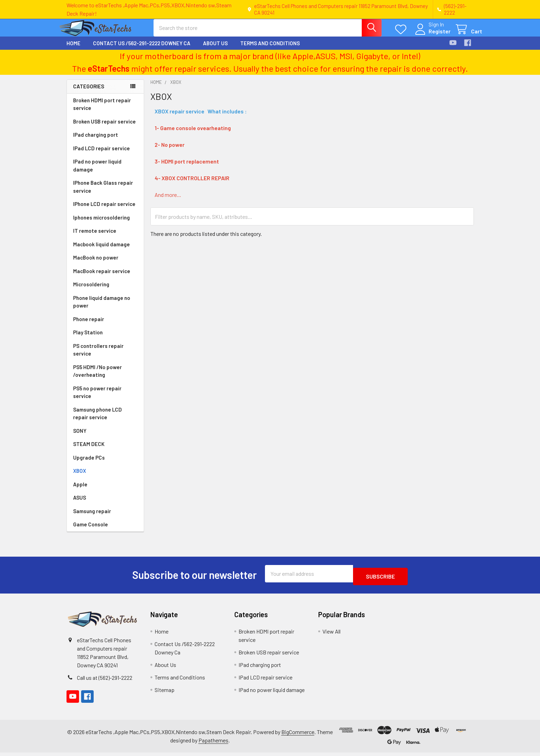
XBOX (80, 477)
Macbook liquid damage (101, 250)
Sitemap (165, 693)
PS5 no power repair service (97, 399)
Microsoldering (91, 291)
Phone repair (89, 325)
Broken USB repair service (104, 128)
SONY (80, 437)
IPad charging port (96, 141)
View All (331, 635)
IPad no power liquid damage (97, 172)
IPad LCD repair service (101, 154)
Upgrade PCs (89, 464)
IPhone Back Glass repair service (103, 193)
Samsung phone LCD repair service (97, 420)
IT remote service (95, 237)
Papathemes (213, 744)
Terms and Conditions (270, 49)
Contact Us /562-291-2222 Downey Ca (142, 49)
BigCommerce (298, 735)
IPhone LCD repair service (104, 210)
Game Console (91, 531)
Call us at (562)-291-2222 (105, 681)
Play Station (88, 339)
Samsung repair (92, 517)
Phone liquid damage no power (102, 308)
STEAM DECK (89, 450)
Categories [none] (89, 93)
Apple (80, 491)
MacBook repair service (102, 277)
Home (73, 49)
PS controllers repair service (98, 356)
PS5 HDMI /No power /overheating (97, 377)
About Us (215, 49)
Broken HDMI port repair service (102, 110)
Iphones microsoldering (101, 224)
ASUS (80, 504)
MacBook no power (96, 264)
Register (431, 35)
